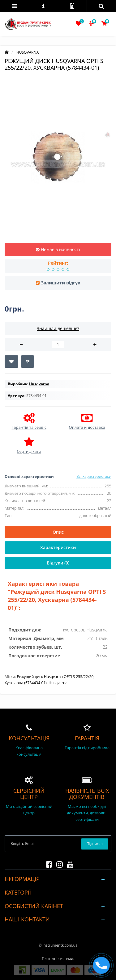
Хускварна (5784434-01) (26, 683)
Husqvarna (58, 683)
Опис (58, 532)
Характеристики (58, 547)
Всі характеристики (94, 476)
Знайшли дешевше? (58, 328)
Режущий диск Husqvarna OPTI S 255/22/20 (55, 677)
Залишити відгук (61, 283)
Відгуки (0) (58, 563)
